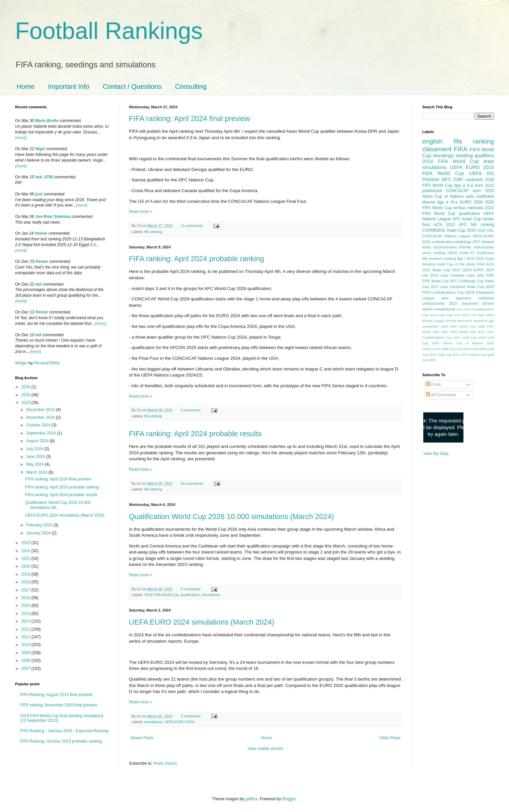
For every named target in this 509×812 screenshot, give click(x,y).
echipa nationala (468, 208)
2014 (26, 614)
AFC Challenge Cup (467, 281)
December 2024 (41, 410)
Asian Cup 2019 (461, 230)
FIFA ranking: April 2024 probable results (195, 434)
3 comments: (191, 716)
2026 (26, 387)
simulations (211, 595)
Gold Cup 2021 (449, 355)
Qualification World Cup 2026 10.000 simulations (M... (58, 505)
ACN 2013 (475, 258)
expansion (481, 321)
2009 (26, 653)
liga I (461, 258)
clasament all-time (478, 303)
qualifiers (484, 156)
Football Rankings (109, 31)
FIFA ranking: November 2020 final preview (58, 705)
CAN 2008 (479, 349)
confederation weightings (451, 242)
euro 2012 (484, 185)
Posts (433, 385)
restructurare (484, 247)
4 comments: (191, 589)
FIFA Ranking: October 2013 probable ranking (61, 741)
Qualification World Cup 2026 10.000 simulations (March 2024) (231, 516)
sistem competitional (439, 309)
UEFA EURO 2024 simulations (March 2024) (202, 622)
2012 (26, 629)
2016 (26, 598)
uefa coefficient (480, 196)
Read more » (140, 212)
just (39, 194)
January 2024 (39, 533)
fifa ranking (153, 232)
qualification (190, 595)
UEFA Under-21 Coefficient (471, 253)
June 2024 (36, 457)
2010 (26, 645)
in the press (465, 264)
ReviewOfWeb (47, 363)
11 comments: (192, 226)
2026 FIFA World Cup (162, 595)
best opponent (456, 298)
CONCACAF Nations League (446, 236)
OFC (476, 242)
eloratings (443, 156)
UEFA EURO (465, 167)
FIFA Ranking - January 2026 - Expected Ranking (64, 731)
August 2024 (38, 441)
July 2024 (35, 449)
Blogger (289, 799)
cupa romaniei (453, 275)
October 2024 (39, 425)
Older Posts (390, 738)
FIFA (481, 264)
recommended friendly (452, 247)
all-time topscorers (459, 321)
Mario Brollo (47, 121)
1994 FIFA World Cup (458, 326)
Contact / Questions (132, 86)
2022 (26, 551)
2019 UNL (486, 230)
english (432, 141)
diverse (429, 202)
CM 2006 (477, 315)
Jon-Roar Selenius (53, 217)
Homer (41, 233)
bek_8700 (44, 177)
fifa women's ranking (439, 258)
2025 (26, 395)
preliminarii (432, 191)
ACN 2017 (461, 315)
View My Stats (436, 454)
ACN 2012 (444, 225)
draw (489, 161)
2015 (26, 605)
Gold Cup (445, 264)
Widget (22, 363)
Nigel (40, 149)
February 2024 (40, 525)
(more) (21, 138)
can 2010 (430, 275)
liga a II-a (464, 185)
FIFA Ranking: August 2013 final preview (56, 695)
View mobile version (266, 749)
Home (26, 86)
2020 (26, 566)
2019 (26, 574)
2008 (26, 660)
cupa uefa (475, 275)
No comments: (193, 483)
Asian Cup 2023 (480, 287)
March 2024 (37, 472)
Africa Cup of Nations (443, 196)
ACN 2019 (463, 349)
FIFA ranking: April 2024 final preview (190, 119)
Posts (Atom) (165, 763)
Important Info (68, 86)
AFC (447, 179)
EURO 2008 (471, 202)
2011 (26, 637)
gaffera (251, 799)
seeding (464, 156)
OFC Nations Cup (474, 355)
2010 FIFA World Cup (458, 170)
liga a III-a (448, 202)
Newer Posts (142, 738)
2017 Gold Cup (465, 337)
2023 (26, 543)
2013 (26, 621)
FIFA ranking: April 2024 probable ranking (197, 259)
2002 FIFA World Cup (458, 332)
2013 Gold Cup (441, 315)
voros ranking (434, 253)
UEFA (476, 173)
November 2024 (41, 417)
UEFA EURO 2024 (179, 722)
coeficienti (474, 180)
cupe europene (453, 287)
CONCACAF (457, 191)
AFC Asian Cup (467, 219)
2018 (26, 582)
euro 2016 (483, 191)
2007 (26, 669)
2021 (26, 559)
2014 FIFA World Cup (450, 161)
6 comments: (191, 410)
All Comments (441, 395)
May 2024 (35, 464)
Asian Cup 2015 (446, 270)
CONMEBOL (434, 230)
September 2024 (42, 433)
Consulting (191, 86)
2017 (26, 590)
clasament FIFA (445, 149)
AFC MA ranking (477, 225)
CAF (458, 179)
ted (39, 284)
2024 (26, 403)
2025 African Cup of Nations (458, 343)
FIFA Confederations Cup (443, 292)
